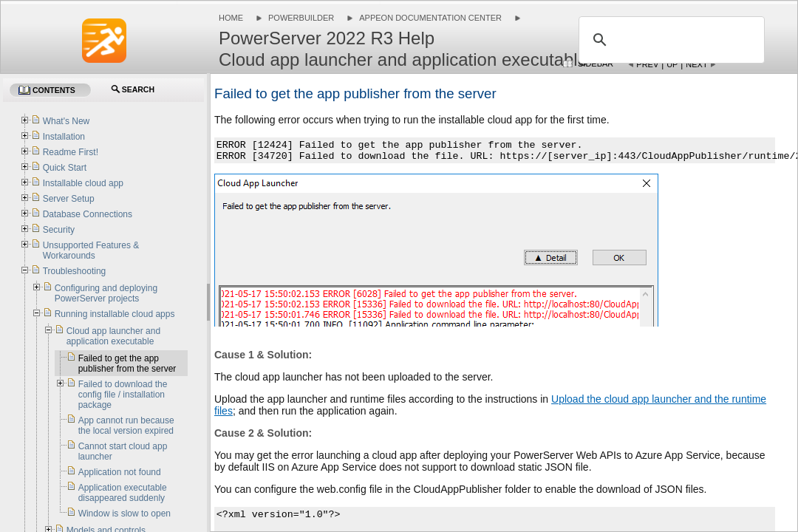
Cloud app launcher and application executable (113, 336)
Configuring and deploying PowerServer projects (106, 293)
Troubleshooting (75, 271)
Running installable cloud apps (115, 314)
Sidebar (596, 64)
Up (672, 64)
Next (696, 64)
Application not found (120, 472)
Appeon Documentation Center (430, 18)
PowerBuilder (301, 18)
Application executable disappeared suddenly (123, 493)
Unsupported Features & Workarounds (91, 250)
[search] (669, 40)
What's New (66, 121)
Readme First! (71, 152)
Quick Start (65, 168)
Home (231, 18)
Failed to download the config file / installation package (123, 395)
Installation (64, 137)
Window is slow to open (125, 514)
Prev (647, 64)
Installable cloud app (83, 183)
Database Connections (88, 214)
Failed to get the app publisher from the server (127, 364)
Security (59, 230)
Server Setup (69, 199)
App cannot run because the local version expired (126, 426)
